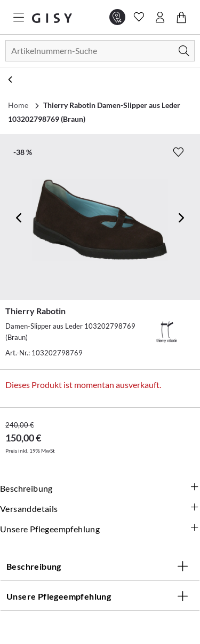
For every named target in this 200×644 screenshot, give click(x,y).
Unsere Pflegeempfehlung (100, 529)
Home (18, 105)
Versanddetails (100, 509)
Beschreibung (100, 488)
